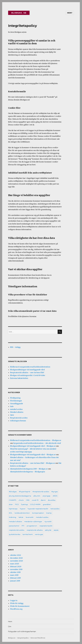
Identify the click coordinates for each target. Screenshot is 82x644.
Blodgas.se (12, 638)
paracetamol (14, 526)
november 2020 (17, 561)
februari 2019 (15, 578)
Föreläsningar (16, 401)
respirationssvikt (46, 526)
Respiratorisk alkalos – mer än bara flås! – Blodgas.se (33, 463)
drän (11, 504)
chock (21, 500)
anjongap (46, 496)
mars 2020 (15, 564)
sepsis (56, 530)
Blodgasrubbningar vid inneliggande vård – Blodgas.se (33, 446)
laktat (21, 517)
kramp (49, 513)
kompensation (38, 513)
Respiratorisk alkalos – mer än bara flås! (27, 372)
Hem (10, 622)
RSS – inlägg (15, 347)
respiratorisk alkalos (35, 530)
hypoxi (23, 509)
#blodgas (13, 492)
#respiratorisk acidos (41, 492)
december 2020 (16, 558)
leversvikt (30, 517)
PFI (23, 526)
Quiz (12, 415)
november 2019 (16, 569)
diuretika (52, 500)
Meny (70, 13)
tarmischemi (28, 534)
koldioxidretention (22, 513)
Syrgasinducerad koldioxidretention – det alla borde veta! (37, 443)
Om (10, 627)
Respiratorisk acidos (19, 418)
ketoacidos (55, 509)
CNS (28, 500)
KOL (11, 513)
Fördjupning (15, 398)
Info (12, 406)
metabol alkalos (15, 522)
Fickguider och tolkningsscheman (22, 632)
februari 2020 (16, 567)
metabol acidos (16, 409)
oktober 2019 (15, 572)
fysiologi (24, 504)
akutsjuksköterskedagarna (20, 496)
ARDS (55, 496)
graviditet (47, 504)
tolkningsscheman (18, 421)
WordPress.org (16, 609)
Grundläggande (17, 404)
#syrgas (55, 492)
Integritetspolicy (23, 638)
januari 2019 (15, 581)
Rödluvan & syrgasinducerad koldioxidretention (30, 367)
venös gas (39, 534)
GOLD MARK (35, 504)
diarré (43, 500)
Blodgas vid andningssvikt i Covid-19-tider (28, 375)
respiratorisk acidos (17, 530)
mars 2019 (14, 575)
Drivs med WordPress (38, 638)
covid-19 (35, 500)
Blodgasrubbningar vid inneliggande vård (27, 370)
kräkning (13, 517)
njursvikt (48, 522)
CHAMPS (13, 500)
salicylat (48, 530)
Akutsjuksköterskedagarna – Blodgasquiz (28, 472)
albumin (37, 496)
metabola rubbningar (33, 522)
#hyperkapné (25, 492)
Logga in (14, 600)
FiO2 (17, 504)
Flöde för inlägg (17, 603)
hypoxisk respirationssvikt (38, 509)
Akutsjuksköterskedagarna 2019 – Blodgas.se (29, 469)
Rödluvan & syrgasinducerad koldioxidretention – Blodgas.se (36, 440)
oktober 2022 (16, 555)
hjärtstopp (13, 509)
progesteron (32, 526)
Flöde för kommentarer (20, 606)
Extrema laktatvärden (19, 378)
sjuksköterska (15, 534)
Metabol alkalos (17, 412)
